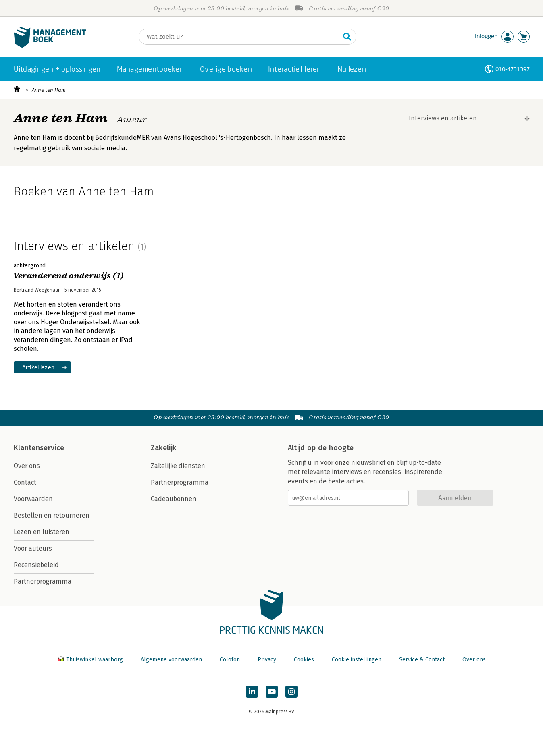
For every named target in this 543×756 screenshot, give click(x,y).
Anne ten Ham (49, 90)
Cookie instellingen (357, 660)
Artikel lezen (38, 367)
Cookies (304, 660)
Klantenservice (39, 448)
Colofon (230, 660)
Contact (25, 482)
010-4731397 (513, 69)
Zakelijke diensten (178, 466)
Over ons (27, 466)
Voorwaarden (33, 499)
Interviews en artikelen (443, 118)
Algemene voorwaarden (171, 660)
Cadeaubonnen (174, 499)
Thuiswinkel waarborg (91, 660)
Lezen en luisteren (42, 532)
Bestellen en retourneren (52, 515)
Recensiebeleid (36, 565)
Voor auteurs (33, 548)
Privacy (267, 660)
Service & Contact (422, 660)
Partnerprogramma (43, 581)
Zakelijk (164, 448)
